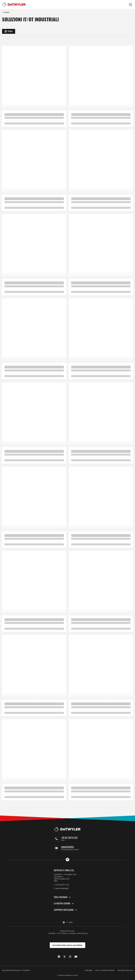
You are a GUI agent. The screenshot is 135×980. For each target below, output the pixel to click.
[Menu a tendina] (130, 5)
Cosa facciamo (61, 897)
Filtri (9, 31)
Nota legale (89, 970)
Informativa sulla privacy (125, 970)
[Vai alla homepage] (14, 5)
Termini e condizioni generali (105, 970)
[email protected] (62, 888)
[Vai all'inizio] (67, 860)
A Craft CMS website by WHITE (68, 975)
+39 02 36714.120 (62, 885)
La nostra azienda (62, 903)
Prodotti (6, 12)
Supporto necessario (64, 910)
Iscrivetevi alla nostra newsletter (67, 945)
